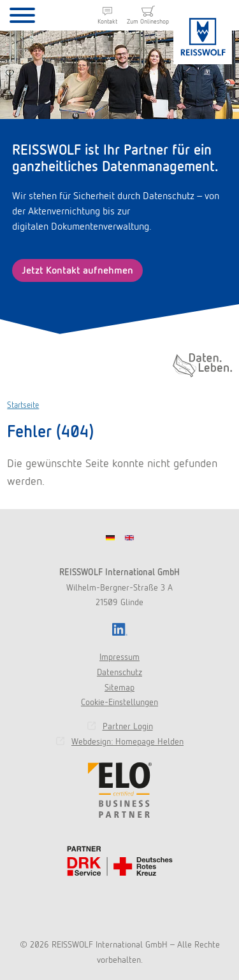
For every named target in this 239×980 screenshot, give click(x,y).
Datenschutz (119, 672)
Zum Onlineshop (148, 21)
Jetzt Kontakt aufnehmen (77, 270)
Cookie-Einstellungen (119, 702)
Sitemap (119, 687)
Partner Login (128, 726)
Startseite (23, 405)
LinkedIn (120, 629)
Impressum (119, 657)
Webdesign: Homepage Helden (127, 741)
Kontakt (107, 21)
